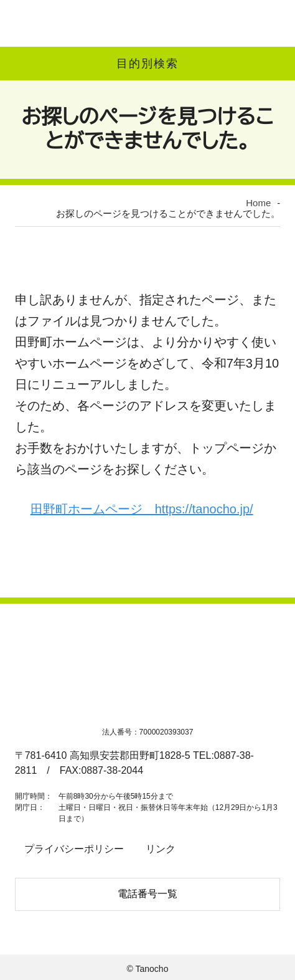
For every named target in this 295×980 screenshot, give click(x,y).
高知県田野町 (62, 23)
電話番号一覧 (147, 894)
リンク (151, 852)
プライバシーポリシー (70, 852)
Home (37, 198)
